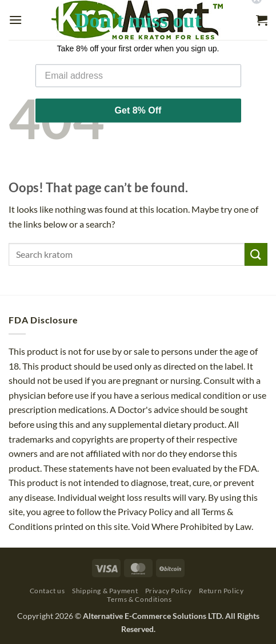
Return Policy (221, 591)
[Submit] (256, 254)
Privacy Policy (169, 591)
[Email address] (138, 66)
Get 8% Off (138, 100)
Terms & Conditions (139, 599)
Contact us (47, 591)
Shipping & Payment (105, 591)
